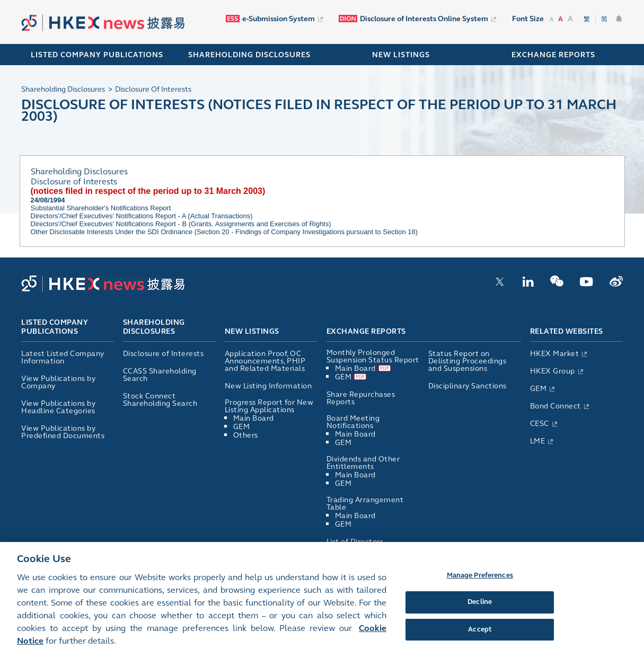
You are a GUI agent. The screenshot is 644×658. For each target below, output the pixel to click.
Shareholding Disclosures (154, 327)
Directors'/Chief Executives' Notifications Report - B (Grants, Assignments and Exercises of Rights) (181, 224)
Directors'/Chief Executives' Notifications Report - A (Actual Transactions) (142, 216)
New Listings (252, 331)
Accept (480, 634)
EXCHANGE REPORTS (553, 55)
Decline (480, 607)
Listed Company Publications (97, 55)
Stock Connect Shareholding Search (160, 400)
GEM (242, 427)
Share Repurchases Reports (361, 398)
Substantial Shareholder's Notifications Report (101, 208)
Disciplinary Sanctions (467, 386)
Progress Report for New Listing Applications (269, 406)
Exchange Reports (366, 331)
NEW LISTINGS (401, 55)
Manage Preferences (480, 580)
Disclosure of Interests (164, 354)
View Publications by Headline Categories (58, 407)
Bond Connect (555, 406)
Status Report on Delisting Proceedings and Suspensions (467, 361)
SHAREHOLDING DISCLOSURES (249, 55)
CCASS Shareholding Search (160, 375)
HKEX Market (555, 354)
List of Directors (355, 542)
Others (246, 435)
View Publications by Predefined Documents (63, 432)
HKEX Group (553, 371)
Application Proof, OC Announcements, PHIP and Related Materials (265, 361)
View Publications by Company (58, 382)
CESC (540, 424)
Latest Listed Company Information (63, 357)
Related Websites (567, 331)
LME (538, 441)
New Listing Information (268, 386)
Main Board (254, 418)
